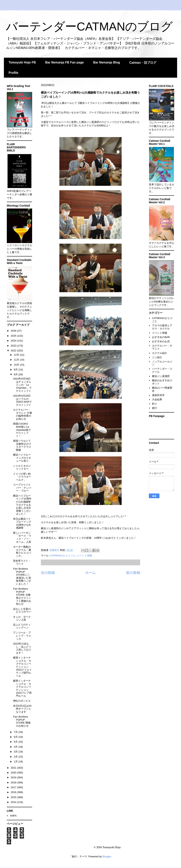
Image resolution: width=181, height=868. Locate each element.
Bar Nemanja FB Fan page (64, 62)
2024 (14, 341)
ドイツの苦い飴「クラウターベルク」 (22, 477)
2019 (14, 777)
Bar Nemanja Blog (106, 62)
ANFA (13, 816)
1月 (16, 762)
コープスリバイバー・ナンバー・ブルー (22, 488)
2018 (14, 782)
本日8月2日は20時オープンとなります (22, 709)
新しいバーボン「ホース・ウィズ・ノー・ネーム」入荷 (22, 537)
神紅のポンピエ (22, 701)
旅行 (155, 408)
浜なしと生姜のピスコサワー (22, 610)
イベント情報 (84, 556)
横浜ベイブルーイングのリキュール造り (22, 458)
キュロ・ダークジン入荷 (22, 618)
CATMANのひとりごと (63, 556)
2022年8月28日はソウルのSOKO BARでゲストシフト (22, 400)
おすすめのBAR (161, 337)
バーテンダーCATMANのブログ (89, 27)
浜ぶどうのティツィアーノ (22, 626)
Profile (13, 73)
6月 (16, 737)
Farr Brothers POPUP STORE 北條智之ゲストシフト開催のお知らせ (22, 596)
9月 (16, 370)
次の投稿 (48, 573)
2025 (14, 336)
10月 (17, 365)
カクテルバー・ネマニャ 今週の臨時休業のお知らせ (22, 414)
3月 (16, 752)
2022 (14, 351)
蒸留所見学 (158, 395)
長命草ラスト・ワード (22, 562)
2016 (14, 792)
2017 (14, 787)
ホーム (90, 573)
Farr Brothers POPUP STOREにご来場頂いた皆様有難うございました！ (22, 576)
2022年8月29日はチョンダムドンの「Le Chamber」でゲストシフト (22, 385)
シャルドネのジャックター (22, 467)
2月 (16, 757)
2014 (14, 802)
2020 (14, 773)
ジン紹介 (157, 357)
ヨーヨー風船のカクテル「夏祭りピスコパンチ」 (22, 551)
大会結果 (157, 399)
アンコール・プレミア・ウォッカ (22, 636)
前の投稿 (133, 573)
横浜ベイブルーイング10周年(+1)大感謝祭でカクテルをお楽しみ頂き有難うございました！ (22, 505)
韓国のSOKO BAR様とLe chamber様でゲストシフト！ (22, 430)
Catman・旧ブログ (143, 63)
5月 (16, 742)
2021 (14, 768)
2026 (14, 331)
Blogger (107, 856)
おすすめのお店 (161, 341)
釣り (155, 404)
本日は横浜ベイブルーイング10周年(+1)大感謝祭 (22, 523)
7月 (16, 732)
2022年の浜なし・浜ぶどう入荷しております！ (22, 648)
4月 (16, 747)
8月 (16, 374)
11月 (17, 360)
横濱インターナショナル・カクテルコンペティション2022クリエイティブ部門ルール (22, 667)
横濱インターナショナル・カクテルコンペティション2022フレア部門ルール (22, 688)
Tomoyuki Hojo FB (22, 62)
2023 (14, 346)
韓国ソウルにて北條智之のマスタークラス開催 (22, 445)
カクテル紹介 (160, 353)
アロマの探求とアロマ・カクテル (162, 327)
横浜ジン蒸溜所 (161, 376)
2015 (14, 797)
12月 (17, 355)
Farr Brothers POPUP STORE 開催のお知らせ (22, 721)
